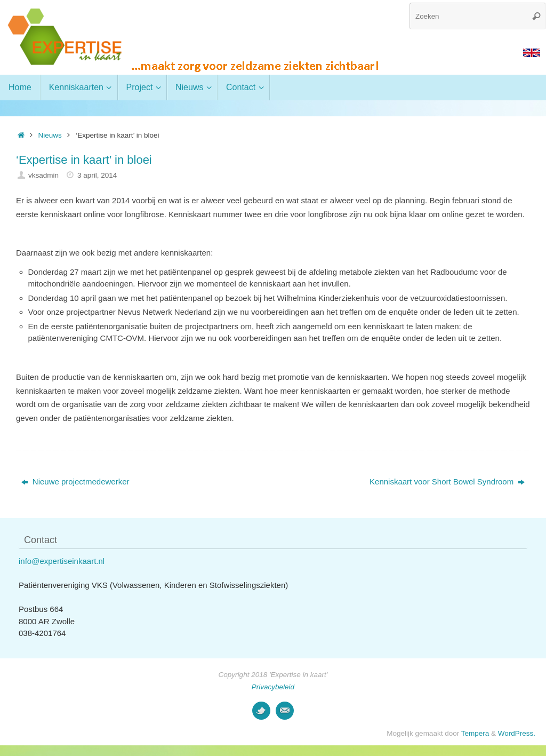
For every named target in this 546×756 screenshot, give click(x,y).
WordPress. (517, 733)
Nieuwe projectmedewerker (75, 482)
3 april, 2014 (97, 175)
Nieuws (50, 135)
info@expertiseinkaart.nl (62, 561)
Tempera (475, 733)
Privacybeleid (273, 687)
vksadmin (43, 175)
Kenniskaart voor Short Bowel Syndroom (447, 482)
